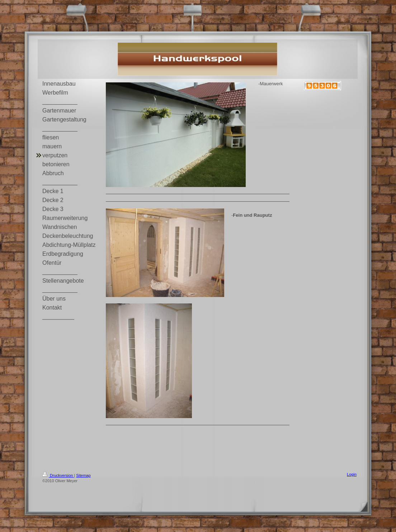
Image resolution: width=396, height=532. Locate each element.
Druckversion (58, 475)
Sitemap (83, 475)
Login (352, 474)
